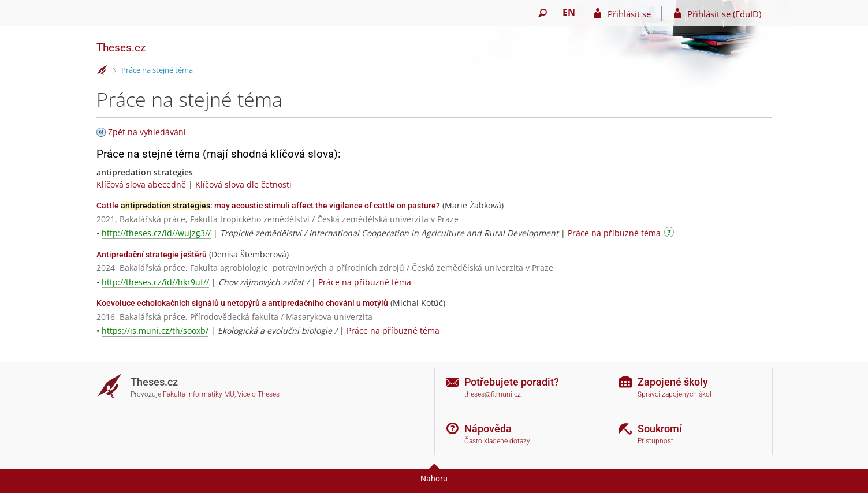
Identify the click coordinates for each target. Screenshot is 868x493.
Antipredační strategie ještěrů (152, 255)
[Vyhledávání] (543, 13)
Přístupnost (655, 441)
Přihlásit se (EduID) (724, 14)
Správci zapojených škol (675, 394)
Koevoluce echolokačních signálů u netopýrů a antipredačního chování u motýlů (242, 303)
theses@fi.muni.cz (493, 394)
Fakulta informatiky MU (199, 394)
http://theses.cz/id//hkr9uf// (155, 282)
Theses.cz (121, 48)
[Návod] (670, 234)
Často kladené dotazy (497, 441)
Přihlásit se (629, 14)
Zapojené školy (673, 382)
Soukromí (660, 429)
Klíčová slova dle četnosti (243, 184)
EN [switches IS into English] (569, 12)
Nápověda (488, 429)
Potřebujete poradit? (512, 382)
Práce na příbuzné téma (614, 233)
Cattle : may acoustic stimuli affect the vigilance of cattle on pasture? (268, 206)
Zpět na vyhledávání (147, 132)
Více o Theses (258, 394)
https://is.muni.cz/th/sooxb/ (155, 330)
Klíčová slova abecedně (141, 184)
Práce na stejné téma (157, 70)
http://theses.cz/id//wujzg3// (156, 233)
